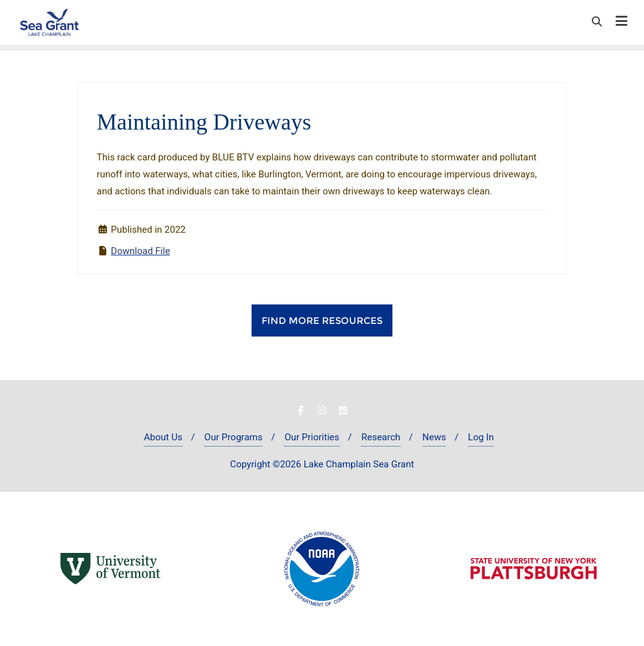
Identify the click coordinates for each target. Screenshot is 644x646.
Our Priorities (312, 437)
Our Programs (234, 437)
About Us (163, 437)
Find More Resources (322, 320)
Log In (481, 437)
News (435, 437)
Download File (140, 251)
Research (380, 437)
